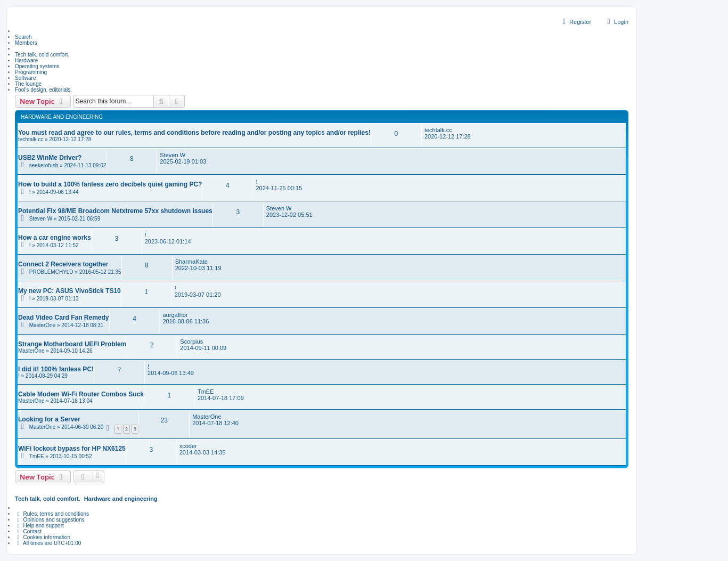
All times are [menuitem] (48, 543)
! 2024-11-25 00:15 (279, 185)
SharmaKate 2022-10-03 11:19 (198, 265)
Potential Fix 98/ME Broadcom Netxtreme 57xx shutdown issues (115, 211)
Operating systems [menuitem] (37, 66)
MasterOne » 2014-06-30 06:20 (67, 427)
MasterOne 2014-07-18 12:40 (215, 420)
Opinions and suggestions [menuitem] (50, 520)
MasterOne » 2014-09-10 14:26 (55, 351)
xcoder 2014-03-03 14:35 (203, 449)
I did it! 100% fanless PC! (56, 369)
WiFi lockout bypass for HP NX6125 (72, 449)
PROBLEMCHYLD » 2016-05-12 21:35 (75, 272)
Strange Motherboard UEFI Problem (72, 344)
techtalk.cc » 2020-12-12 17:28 (55, 139)
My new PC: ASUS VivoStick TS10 (69, 291)
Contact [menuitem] (28, 531)
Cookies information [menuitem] (43, 537)
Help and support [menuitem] (39, 526)
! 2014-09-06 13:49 (171, 370)
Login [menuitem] (616, 22)
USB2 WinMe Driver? (50, 158)
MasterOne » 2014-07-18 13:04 (55, 401)
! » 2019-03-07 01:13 (54, 299)
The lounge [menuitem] (28, 84)
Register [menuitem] (575, 22)
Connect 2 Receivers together (63, 264)
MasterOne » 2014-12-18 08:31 (67, 325)
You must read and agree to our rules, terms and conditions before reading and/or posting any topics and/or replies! (194, 133)
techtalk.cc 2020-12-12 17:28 (448, 133)
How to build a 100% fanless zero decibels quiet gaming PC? (110, 184)
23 (164, 420)
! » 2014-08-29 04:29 (43, 376)
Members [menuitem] (26, 43)
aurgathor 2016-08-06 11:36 (186, 318)
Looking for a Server (49, 419)
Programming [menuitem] (31, 72)
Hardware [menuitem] (26, 60)
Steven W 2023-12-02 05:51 (289, 212)
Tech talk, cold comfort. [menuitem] (42, 55)
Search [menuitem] (23, 37)
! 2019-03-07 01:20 (198, 291)
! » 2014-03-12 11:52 (54, 245)
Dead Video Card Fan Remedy (64, 318)
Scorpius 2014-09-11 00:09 (203, 345)
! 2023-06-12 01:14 (168, 238)
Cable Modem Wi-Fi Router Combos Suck (81, 394)
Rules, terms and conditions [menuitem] (52, 514)
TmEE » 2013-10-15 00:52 (61, 456)
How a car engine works (55, 238)
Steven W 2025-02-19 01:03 (183, 158)
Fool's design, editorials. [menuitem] (43, 90)
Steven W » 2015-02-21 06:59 (65, 219)
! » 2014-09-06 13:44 (54, 192)
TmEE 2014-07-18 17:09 (221, 395)
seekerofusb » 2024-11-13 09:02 (68, 165)
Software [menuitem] (25, 78)
